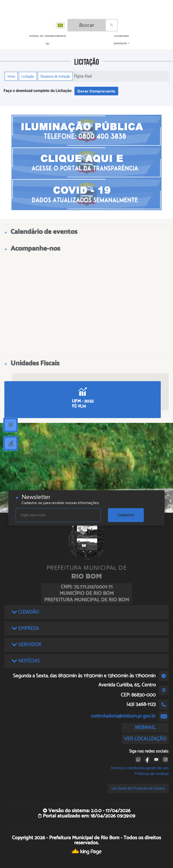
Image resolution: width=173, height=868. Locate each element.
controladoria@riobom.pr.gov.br (123, 716)
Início (11, 76)
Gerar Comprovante (96, 91)
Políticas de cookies (152, 774)
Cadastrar (126, 515)
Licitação (28, 76)
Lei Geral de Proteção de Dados (138, 788)
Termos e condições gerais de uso (140, 768)
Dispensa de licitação (55, 76)
